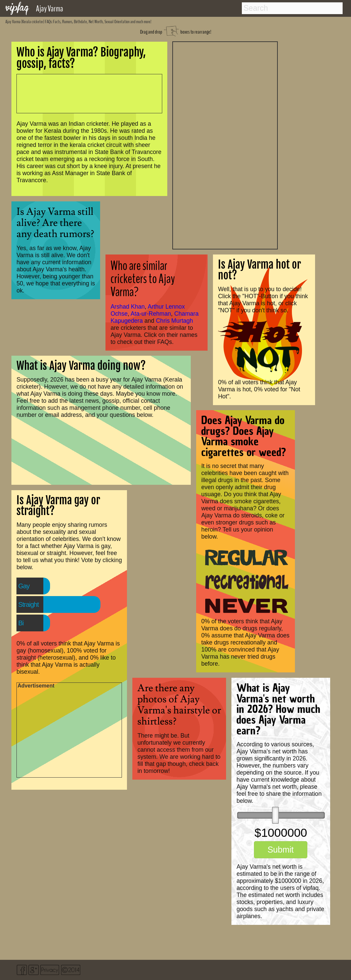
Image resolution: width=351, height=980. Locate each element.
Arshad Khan (128, 307)
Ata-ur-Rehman (151, 314)
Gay (24, 586)
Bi (21, 623)
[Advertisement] (225, 145)
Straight (28, 604)
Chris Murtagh (174, 321)
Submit (280, 850)
